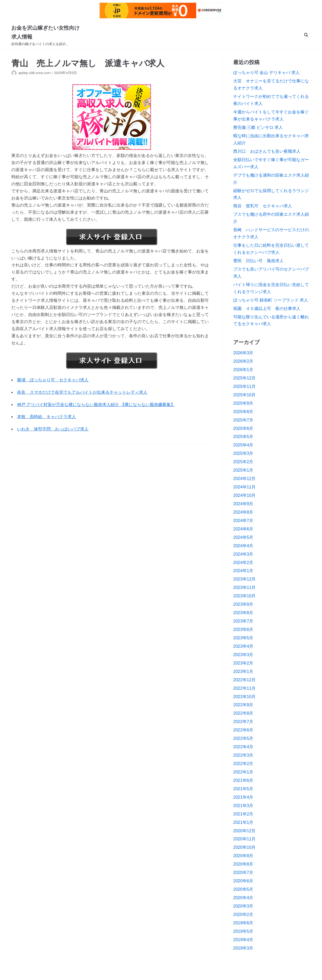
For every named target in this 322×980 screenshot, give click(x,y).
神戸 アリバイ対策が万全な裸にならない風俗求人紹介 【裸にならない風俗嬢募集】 (96, 405)
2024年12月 (244, 479)
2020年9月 (243, 856)
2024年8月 (243, 512)
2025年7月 (243, 420)
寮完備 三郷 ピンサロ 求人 (258, 127)
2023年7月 (243, 621)
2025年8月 (243, 412)
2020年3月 (243, 906)
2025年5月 (243, 437)
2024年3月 (243, 554)
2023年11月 (244, 588)
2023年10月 (244, 596)
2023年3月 (243, 655)
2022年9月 (243, 705)
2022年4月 (243, 747)
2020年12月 (244, 831)
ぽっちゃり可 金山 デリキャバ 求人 (266, 73)
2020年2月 (243, 915)
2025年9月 (243, 403)
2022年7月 (243, 722)
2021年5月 (243, 789)
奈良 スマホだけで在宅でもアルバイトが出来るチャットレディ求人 (82, 392)
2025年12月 (244, 378)
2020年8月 (243, 864)
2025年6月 (243, 428)
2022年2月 (243, 764)
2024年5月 (243, 537)
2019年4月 (243, 940)
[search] (306, 35)
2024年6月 (243, 529)
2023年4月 (243, 646)
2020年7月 (243, 873)
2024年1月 (243, 571)
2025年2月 (243, 462)
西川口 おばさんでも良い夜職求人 (267, 151)
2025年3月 (243, 453)
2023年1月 (243, 671)
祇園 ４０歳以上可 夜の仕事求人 (267, 309)
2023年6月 (243, 629)
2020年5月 (243, 889)
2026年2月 (243, 361)
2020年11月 (244, 839)
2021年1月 (243, 822)
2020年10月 (244, 847)
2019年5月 (243, 931)
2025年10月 (244, 395)
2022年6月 (243, 730)
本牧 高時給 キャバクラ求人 (46, 417)
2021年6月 (243, 780)
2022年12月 (244, 680)
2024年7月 (243, 521)
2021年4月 (243, 797)
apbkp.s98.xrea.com (34, 73)
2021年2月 (243, 814)
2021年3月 (243, 806)
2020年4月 (243, 898)
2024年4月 (243, 546)
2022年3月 (243, 755)
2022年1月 (243, 772)
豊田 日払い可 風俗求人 (258, 261)
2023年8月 (243, 613)
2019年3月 (243, 948)
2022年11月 (244, 688)
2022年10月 (244, 697)
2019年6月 (243, 923)
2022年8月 (243, 713)
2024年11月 (244, 487)
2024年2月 (243, 563)
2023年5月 (243, 638)
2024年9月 (243, 504)
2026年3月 (243, 353)
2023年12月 (244, 579)
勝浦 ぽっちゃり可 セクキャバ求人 (53, 380)
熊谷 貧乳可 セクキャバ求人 (263, 206)
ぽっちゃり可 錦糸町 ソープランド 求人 (271, 300)
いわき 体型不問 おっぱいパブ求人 (53, 429)
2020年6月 (243, 881)
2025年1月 (243, 470)
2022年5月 (243, 738)
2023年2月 (243, 663)
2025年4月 (243, 445)
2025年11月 (244, 386)
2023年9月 (243, 604)
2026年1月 (243, 370)
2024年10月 (244, 495)
